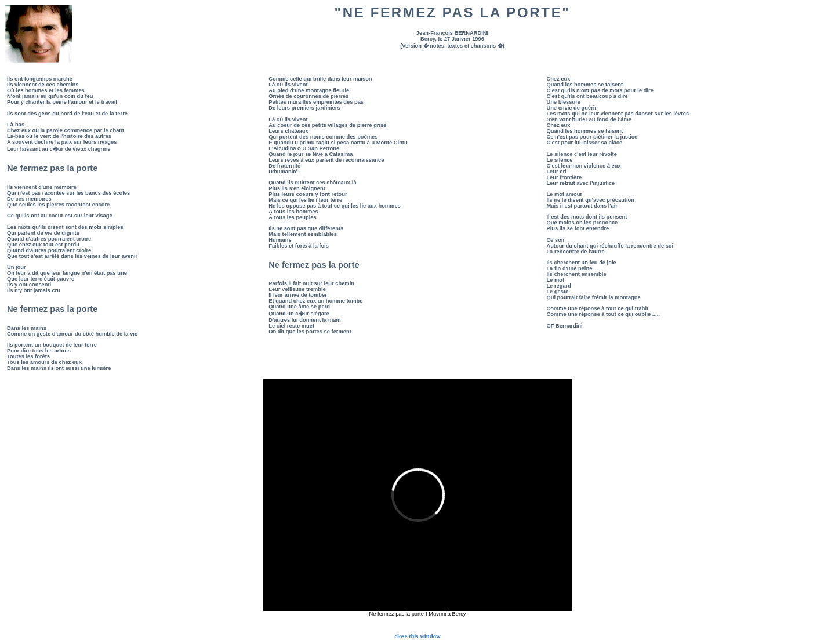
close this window (417, 636)
